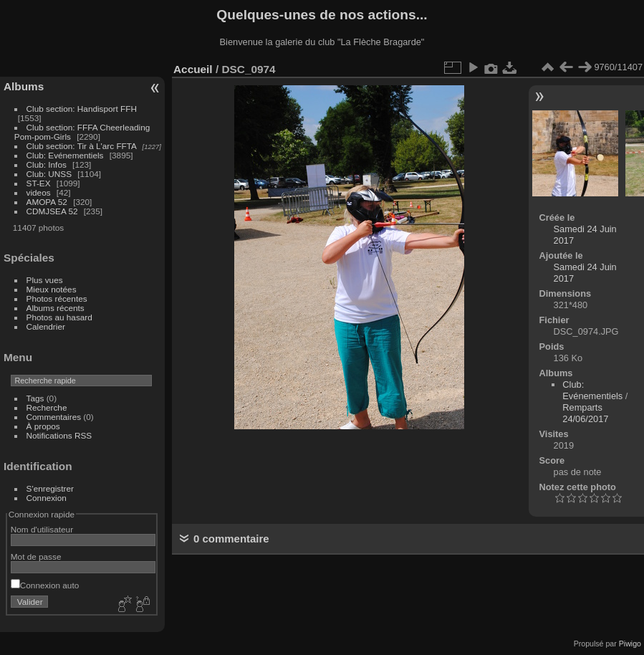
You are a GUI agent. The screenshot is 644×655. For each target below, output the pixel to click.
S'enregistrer (50, 488)
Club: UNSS (49, 174)
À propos (43, 426)
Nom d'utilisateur (42, 529)
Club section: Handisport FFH (82, 109)
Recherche (47, 407)
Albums (24, 86)
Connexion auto (45, 585)
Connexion (47, 498)
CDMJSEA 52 (52, 211)
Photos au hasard (59, 317)
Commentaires (54, 417)
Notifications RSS (59, 435)
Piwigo (630, 644)
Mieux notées (52, 289)
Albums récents (56, 308)
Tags (35, 398)
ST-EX (39, 183)
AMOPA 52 (47, 202)
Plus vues (45, 280)
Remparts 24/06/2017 (585, 413)
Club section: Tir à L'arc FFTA (82, 146)
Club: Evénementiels (65, 155)
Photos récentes (57, 298)
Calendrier (46, 326)
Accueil (193, 69)
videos (39, 192)
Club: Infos (47, 164)
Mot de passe (36, 556)
